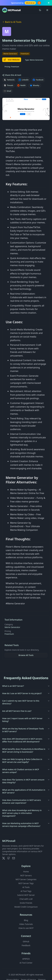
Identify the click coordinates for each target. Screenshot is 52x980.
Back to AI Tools (12, 22)
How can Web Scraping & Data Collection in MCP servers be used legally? (26, 761)
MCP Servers (26, 875)
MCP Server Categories (26, 879)
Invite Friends (26, 903)
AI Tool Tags (26, 891)
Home (26, 872)
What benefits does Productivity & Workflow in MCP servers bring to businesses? (26, 750)
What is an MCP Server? (26, 686)
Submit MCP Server (26, 895)
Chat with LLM (26, 899)
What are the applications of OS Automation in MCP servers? (26, 791)
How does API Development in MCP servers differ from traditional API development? (26, 740)
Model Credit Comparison (26, 907)
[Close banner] (49, 3)
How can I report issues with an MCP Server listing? (26, 720)
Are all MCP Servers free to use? (26, 711)
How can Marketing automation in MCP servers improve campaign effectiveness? (26, 825)
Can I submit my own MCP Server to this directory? (26, 702)
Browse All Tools (26, 655)
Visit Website (12, 60)
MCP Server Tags (26, 883)
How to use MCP (26, 928)
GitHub (26, 941)
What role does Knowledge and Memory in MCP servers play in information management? (26, 813)
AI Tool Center (26, 963)
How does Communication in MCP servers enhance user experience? (26, 801)
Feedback (26, 945)
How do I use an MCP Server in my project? (26, 693)
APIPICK (26, 959)
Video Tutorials (26, 924)
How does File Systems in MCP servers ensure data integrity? (26, 781)
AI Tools (26, 887)
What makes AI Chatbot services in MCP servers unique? (26, 771)
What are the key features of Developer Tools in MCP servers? (26, 730)
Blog (26, 920)
